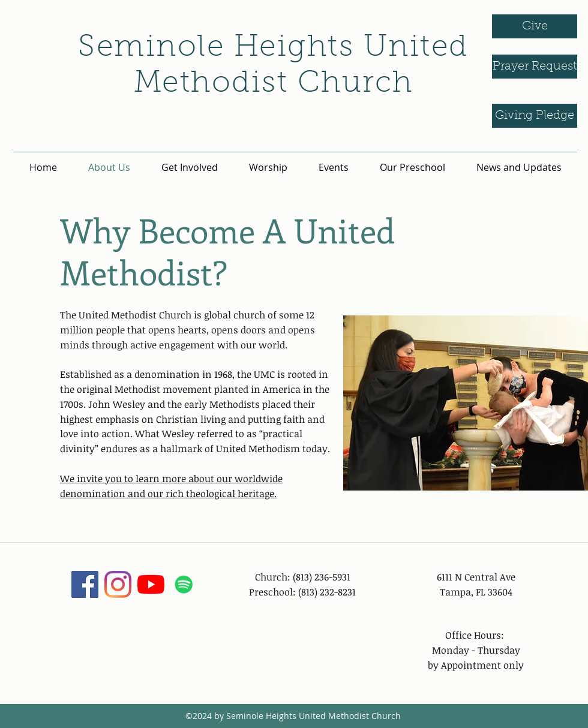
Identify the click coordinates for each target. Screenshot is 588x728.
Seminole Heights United (273, 49)
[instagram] (118, 584)
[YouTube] (151, 584)
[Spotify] (184, 584)
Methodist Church (274, 85)
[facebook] (85, 584)
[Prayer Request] (535, 67)
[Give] (535, 26)
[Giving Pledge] (535, 116)
